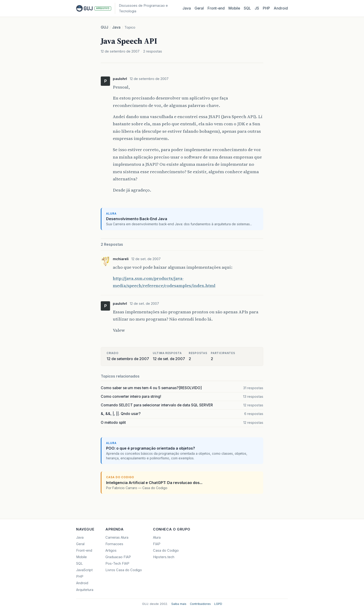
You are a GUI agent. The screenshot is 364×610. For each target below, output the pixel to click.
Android (281, 8)
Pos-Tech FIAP (117, 564)
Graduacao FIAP (118, 557)
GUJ (104, 27)
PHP (266, 8)
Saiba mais (179, 604)
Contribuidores (200, 604)
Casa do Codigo (166, 550)
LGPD (218, 604)
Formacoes (114, 544)
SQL (247, 8)
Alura (157, 537)
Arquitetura (85, 590)
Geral (199, 8)
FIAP (157, 544)
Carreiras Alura (117, 537)
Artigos (111, 550)
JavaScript (84, 570)
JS (257, 8)
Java (187, 8)
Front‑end (216, 8)
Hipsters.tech (164, 557)
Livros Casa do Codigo (124, 570)
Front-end (84, 550)
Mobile (234, 8)
